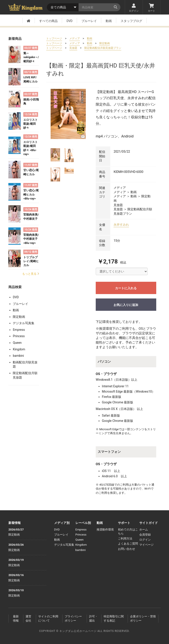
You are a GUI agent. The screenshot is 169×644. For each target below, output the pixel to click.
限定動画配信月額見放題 (25, 375)
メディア (75, 38)
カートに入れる (126, 288)
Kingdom (19, 349)
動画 (109, 21)
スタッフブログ (131, 21)
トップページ (54, 38)
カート (152, 8)
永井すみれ (121, 225)
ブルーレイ (89, 21)
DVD (69, 21)
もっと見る (31, 274)
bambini (18, 356)
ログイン (134, 8)
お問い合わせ (127, 549)
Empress (19, 330)
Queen (17, 343)
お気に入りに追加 (126, 305)
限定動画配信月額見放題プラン (103, 48)
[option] (68, 114)
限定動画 (19, 317)
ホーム (144, 530)
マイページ (146, 545)
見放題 (73, 48)
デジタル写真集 (24, 323)
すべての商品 (48, 21)
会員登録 (145, 535)
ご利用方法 (125, 539)
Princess (19, 336)
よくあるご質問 (128, 544)
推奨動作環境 (105, 530)
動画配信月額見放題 (25, 364)
